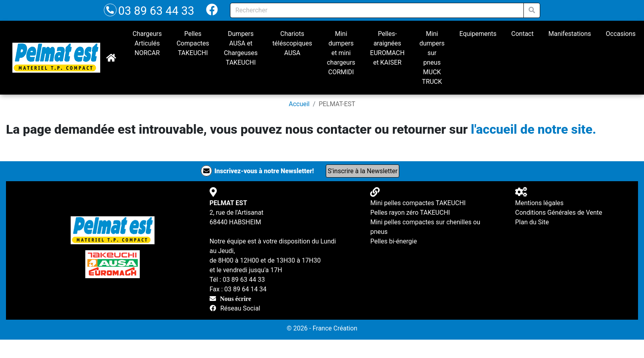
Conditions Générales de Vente (559, 213)
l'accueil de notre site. (533, 129)
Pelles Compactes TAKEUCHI (193, 43)
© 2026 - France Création (322, 328)
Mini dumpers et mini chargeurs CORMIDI (341, 53)
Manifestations (570, 34)
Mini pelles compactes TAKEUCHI (418, 203)
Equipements (478, 34)
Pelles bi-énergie (393, 241)
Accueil (299, 104)
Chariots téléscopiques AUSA (292, 43)
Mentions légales (539, 203)
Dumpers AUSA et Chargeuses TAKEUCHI (241, 48)
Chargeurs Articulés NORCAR (147, 43)
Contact (523, 34)
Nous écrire (236, 299)
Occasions (621, 34)
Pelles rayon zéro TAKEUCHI (410, 213)
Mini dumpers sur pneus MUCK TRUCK (432, 58)
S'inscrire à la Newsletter (363, 171)
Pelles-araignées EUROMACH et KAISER (387, 48)
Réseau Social (240, 308)
